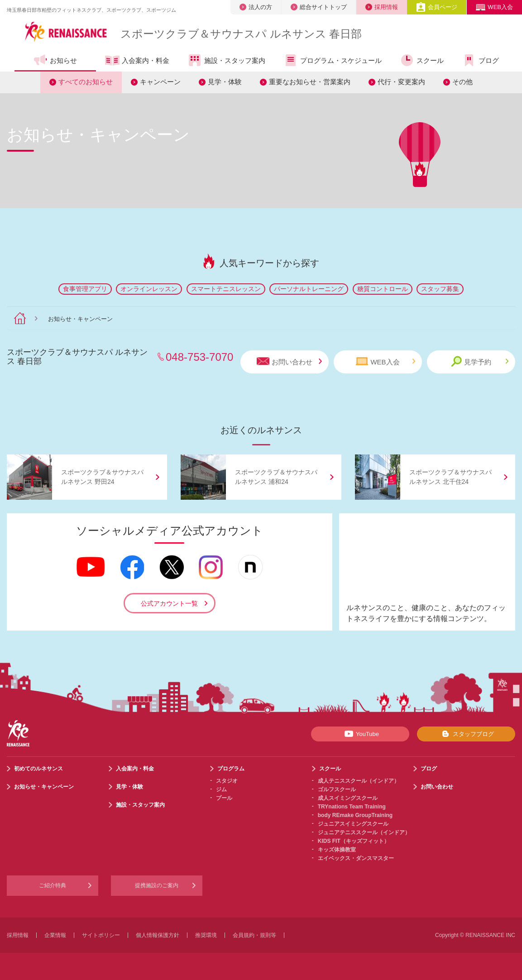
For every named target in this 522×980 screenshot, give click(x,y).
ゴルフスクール (337, 789)
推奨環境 (206, 935)
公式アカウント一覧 (169, 603)
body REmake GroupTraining (355, 815)
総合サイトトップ (319, 7)
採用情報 (382, 7)
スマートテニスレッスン (226, 289)
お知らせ (55, 60)
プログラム (231, 769)
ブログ (480, 60)
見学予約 (480, 361)
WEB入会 (494, 7)
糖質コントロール (383, 289)
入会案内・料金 (137, 61)
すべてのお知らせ (86, 82)
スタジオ (227, 781)
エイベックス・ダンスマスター (356, 858)
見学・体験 (225, 82)
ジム (221, 789)
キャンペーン (160, 82)
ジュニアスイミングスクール (353, 824)
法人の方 (256, 7)
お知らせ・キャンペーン (44, 787)
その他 (462, 82)
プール (224, 798)
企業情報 (55, 935)
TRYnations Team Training (352, 807)
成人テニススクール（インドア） (359, 781)
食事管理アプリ (85, 289)
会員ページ (437, 7)
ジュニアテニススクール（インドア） (364, 832)
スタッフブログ (466, 734)
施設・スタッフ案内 (226, 60)
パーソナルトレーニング (309, 289)
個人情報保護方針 (158, 935)
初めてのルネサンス (38, 769)
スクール (422, 60)
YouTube (360, 734)
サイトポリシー (101, 935)
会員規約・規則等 (254, 935)
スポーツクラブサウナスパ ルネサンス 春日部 (241, 34)
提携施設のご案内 (157, 885)
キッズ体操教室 (337, 850)
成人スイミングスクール (348, 798)
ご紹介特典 (53, 885)
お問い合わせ (289, 361)
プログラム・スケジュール (333, 60)
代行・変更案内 (401, 82)
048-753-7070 (199, 357)
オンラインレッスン (149, 289)
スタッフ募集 (440, 289)
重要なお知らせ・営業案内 (310, 82)
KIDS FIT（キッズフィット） (354, 841)
